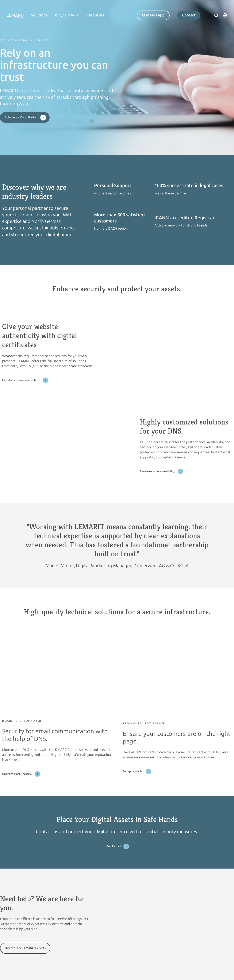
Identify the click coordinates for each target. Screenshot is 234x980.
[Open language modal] (225, 15)
